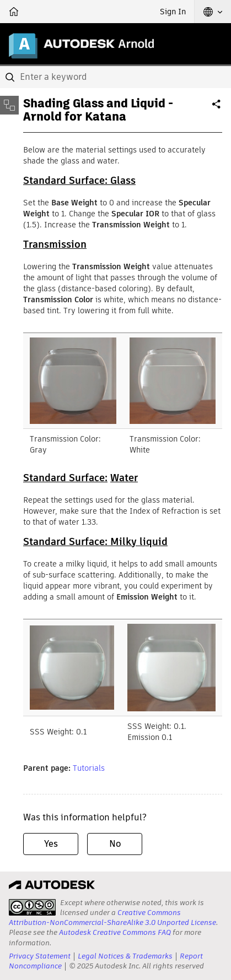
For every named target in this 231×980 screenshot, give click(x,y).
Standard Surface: (65, 478)
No (115, 844)
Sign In (173, 12)
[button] (213, 12)
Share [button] (217, 108)
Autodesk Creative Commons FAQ (115, 932)
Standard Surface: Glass (79, 180)
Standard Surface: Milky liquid (95, 541)
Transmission (55, 244)
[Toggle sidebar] (9, 105)
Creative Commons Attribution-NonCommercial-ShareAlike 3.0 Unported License (112, 918)
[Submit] (11, 77)
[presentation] (32, 907)
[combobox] (115, 77)
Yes (51, 844)
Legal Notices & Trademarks (125, 956)
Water (124, 478)
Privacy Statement (40, 956)
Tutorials (89, 768)
